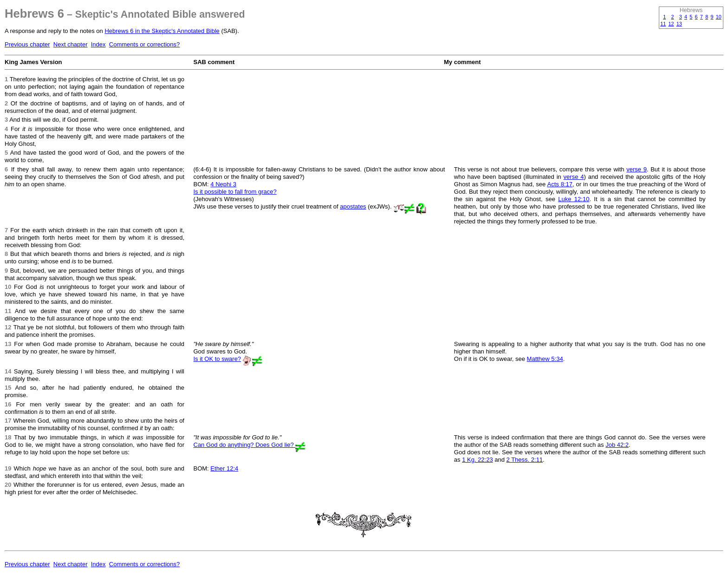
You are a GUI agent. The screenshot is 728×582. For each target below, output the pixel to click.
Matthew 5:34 (545, 359)
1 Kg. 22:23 (478, 460)
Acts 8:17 (560, 184)
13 (679, 24)
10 (719, 17)
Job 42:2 (617, 445)
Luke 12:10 (574, 199)
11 (663, 24)
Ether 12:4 (224, 468)
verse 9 (637, 169)
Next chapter (71, 44)
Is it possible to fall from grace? (235, 192)
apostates (353, 206)
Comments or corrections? (144, 44)
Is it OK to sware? (218, 359)
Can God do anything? (225, 445)
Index (98, 44)
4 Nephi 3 (223, 184)
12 (671, 24)
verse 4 (574, 177)
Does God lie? (275, 445)
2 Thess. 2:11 (525, 460)
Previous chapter (27, 44)
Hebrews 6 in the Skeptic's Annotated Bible (162, 31)
